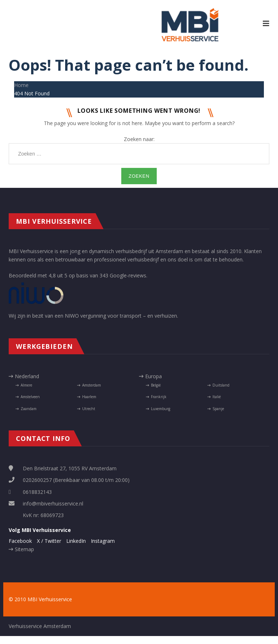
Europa (153, 376)
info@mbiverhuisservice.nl (53, 503)
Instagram (103, 541)
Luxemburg (161, 409)
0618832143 (37, 492)
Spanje (218, 409)
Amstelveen (30, 397)
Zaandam (29, 409)
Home (21, 85)
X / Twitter (49, 541)
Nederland (27, 376)
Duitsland (221, 385)
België (156, 385)
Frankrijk (159, 397)
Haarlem (89, 397)
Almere (26, 385)
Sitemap (24, 549)
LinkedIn (76, 541)
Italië (217, 397)
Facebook (20, 541)
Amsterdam (92, 385)
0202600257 (37, 480)
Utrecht (89, 409)
